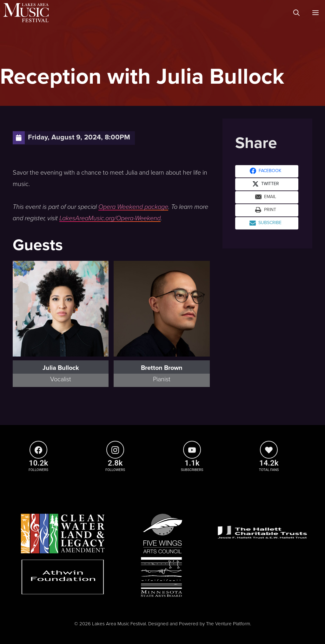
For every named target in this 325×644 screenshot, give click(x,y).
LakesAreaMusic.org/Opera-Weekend (110, 218)
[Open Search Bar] (296, 13)
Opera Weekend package (133, 207)
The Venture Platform (228, 624)
